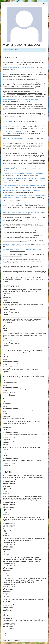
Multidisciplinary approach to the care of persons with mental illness (20, 100)
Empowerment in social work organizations (14, 138)
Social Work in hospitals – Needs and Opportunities (16, 244)
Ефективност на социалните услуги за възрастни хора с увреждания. (22, 190)
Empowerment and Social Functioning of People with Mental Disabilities (21, 212)
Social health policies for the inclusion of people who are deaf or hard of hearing (23, 61)
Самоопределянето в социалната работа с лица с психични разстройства (23, 174)
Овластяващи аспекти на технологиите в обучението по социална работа (23, 125)
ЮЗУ (45, 4)
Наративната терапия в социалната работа (14, 132)
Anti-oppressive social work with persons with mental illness (18, 68)
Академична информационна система (15, 4)
